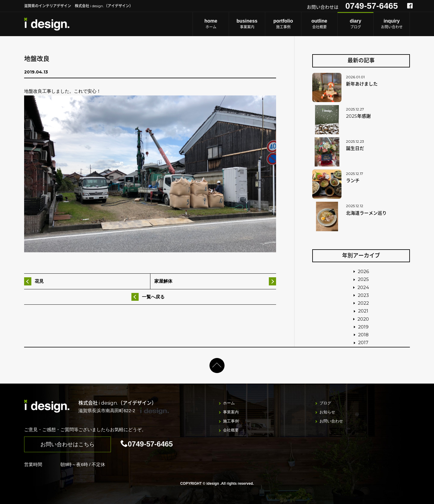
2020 (363, 319)
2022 (363, 303)
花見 (39, 281)
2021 (363, 311)
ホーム (211, 24)
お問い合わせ (392, 24)
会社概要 (319, 24)
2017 (363, 342)
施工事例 (283, 24)
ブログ (355, 24)
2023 (363, 295)
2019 (363, 327)
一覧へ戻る (153, 297)
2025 (363, 279)
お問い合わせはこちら (68, 444)
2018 (363, 335)
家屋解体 (163, 281)
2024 (363, 287)
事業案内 (247, 24)
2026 (363, 271)
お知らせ (327, 412)
